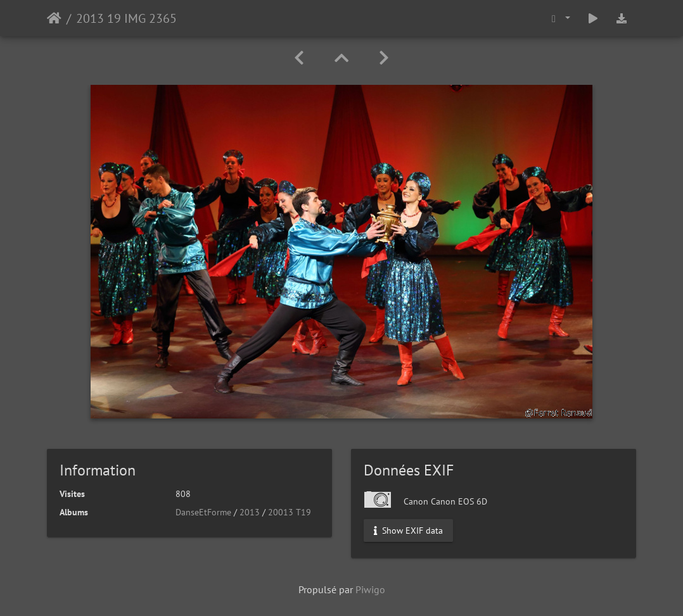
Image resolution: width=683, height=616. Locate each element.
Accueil (54, 18)
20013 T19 (290, 512)
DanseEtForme (203, 512)
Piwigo (370, 589)
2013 (250, 512)
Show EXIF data (408, 531)
